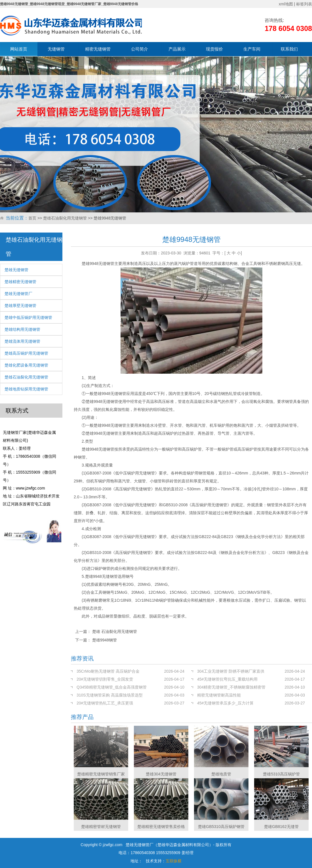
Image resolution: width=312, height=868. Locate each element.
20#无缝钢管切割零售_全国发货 (105, 679)
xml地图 (286, 4)
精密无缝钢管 (98, 49)
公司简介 (140, 49)
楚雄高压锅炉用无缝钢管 (26, 353)
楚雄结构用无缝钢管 (22, 329)
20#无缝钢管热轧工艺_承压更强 (105, 703)
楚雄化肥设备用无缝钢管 (26, 365)
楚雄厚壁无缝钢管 (20, 306)
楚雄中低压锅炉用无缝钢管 (28, 317)
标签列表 (304, 4)
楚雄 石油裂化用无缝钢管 (115, 631)
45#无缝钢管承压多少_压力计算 (225, 703)
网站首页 (19, 49)
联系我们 (289, 49)
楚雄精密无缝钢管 (20, 282)
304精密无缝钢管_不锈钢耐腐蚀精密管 (231, 687)
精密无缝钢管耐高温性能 (219, 695)
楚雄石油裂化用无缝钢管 (65, 218)
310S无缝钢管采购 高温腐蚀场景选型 (110, 695)
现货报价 (214, 49)
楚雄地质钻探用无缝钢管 (26, 389)
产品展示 (177, 49)
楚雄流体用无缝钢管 (22, 341)
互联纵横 (174, 861)
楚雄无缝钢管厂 (18, 294)
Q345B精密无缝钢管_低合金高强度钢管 (112, 687)
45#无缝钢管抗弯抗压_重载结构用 (227, 679)
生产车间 (252, 49)
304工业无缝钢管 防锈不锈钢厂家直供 (231, 671)
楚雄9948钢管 (105, 640)
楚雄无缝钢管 (16, 270)
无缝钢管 (56, 49)
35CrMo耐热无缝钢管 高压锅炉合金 (108, 671)
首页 (32, 218)
